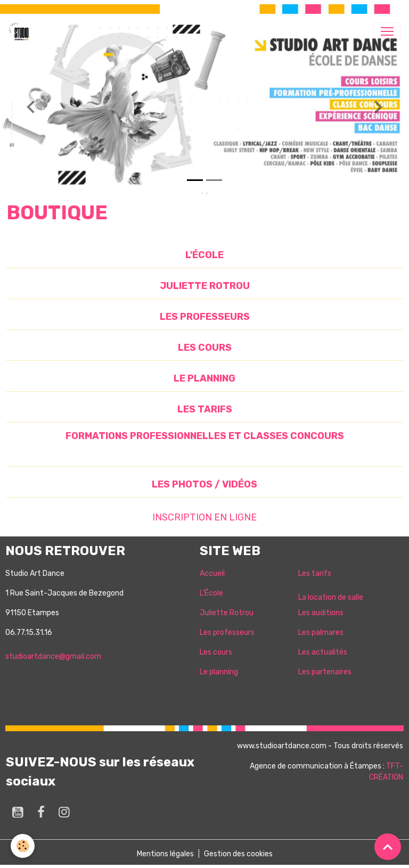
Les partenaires (325, 672)
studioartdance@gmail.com (53, 656)
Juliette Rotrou (227, 613)
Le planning (219, 672)
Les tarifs (315, 573)
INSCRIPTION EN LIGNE (204, 517)
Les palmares (321, 633)
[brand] (21, 31)
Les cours (216, 652)
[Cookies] (23, 846)
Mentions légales (165, 854)
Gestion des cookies (238, 854)
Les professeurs (227, 633)
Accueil (212, 573)
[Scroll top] (388, 847)
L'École (211, 593)
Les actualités (323, 652)
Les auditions (321, 613)
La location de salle (331, 597)
